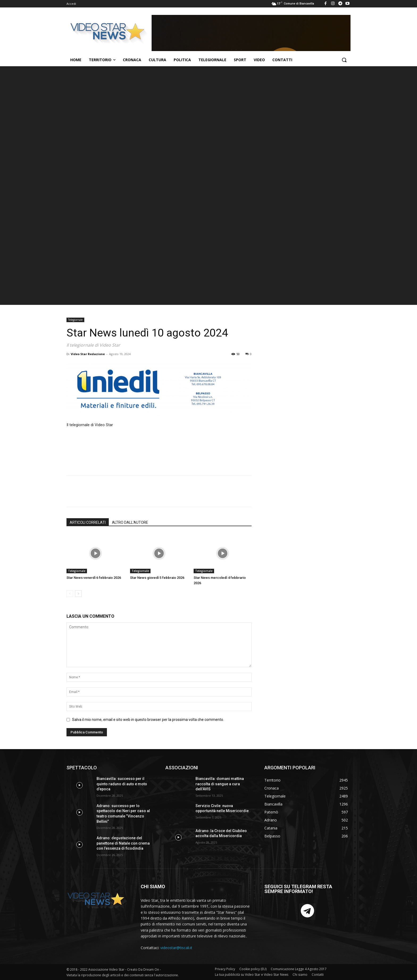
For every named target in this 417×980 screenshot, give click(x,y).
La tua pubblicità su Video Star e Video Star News (252, 975)
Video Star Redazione (88, 354)
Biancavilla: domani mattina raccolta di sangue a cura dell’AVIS (220, 784)
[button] (344, 60)
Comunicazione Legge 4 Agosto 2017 (299, 969)
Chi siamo (300, 975)
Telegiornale (75, 320)
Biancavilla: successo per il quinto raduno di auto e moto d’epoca (122, 784)
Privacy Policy (225, 969)
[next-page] (78, 594)
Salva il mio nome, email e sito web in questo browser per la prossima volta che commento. (148, 720)
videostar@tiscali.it (176, 948)
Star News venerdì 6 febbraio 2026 (94, 578)
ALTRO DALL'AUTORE (130, 522)
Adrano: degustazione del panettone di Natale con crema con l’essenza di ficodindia (123, 843)
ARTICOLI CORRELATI (88, 522)
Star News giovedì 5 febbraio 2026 (157, 578)
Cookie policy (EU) (253, 969)
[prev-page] (70, 594)
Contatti (318, 975)
